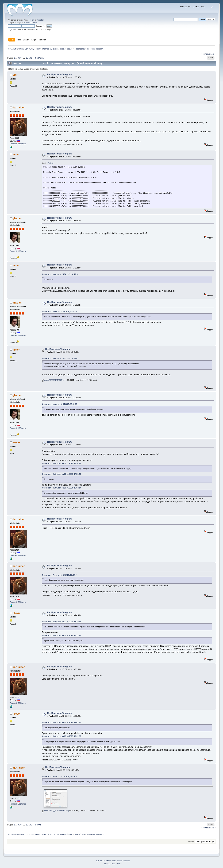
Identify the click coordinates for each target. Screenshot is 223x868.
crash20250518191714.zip (54, 380)
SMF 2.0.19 (100, 861)
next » (213, 54)
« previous (205, 54)
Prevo (16, 442)
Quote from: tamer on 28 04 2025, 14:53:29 (60, 312)
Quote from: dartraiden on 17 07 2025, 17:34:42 (61, 622)
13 (30, 58)
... (17, 58)
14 (32, 58)
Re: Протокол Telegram (59, 74)
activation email (30, 22)
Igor (15, 75)
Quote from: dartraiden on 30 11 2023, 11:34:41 (61, 463)
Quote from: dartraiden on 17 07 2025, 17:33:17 (61, 636)
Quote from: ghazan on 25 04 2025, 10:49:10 (60, 274)
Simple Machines (123, 861)
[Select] (50, 163)
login (32, 20)
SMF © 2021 (111, 861)
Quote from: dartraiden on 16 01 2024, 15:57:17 (61, 488)
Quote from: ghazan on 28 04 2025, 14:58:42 (60, 359)
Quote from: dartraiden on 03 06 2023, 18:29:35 (61, 736)
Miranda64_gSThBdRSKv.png (56, 810)
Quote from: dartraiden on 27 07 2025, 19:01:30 (61, 723)
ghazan (17, 218)
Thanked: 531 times (18, 144)
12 (27, 58)
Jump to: (191, 842)
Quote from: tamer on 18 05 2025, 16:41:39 (60, 404)
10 (20, 58)
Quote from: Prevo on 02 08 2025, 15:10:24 (60, 777)
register (40, 20)
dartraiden (19, 107)
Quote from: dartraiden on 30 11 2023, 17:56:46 (61, 474)
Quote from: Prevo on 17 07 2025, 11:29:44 (60, 575)
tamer (16, 154)
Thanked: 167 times (18, 251)
